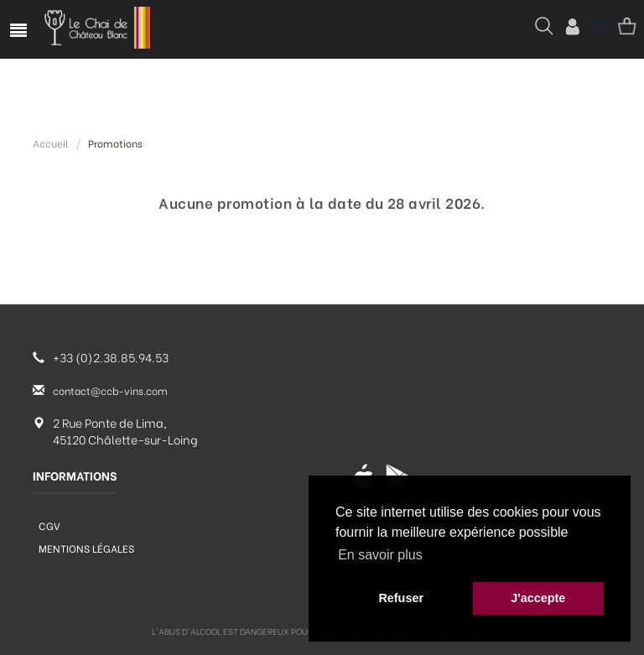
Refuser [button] (401, 598)
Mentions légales (86, 548)
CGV (49, 525)
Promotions (115, 143)
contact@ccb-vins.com (110, 390)
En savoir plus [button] (380, 555)
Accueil (51, 143)
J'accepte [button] (538, 598)
